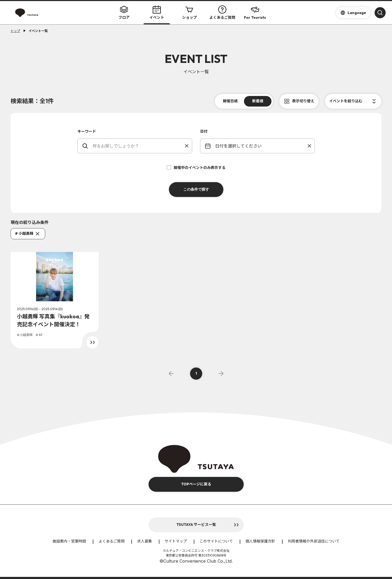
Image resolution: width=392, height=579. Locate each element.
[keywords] (138, 146)
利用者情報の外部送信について (314, 541)
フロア (124, 13)
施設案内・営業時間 (69, 541)
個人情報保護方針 (260, 541)
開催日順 (230, 101)
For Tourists (255, 13)
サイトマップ (176, 541)
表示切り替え (303, 101)
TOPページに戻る (196, 484)
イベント (157, 13)
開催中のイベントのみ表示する (196, 168)
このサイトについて (216, 541)
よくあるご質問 (222, 13)
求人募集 (145, 541)
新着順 (258, 101)
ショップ (190, 13)
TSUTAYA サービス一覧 (196, 525)
